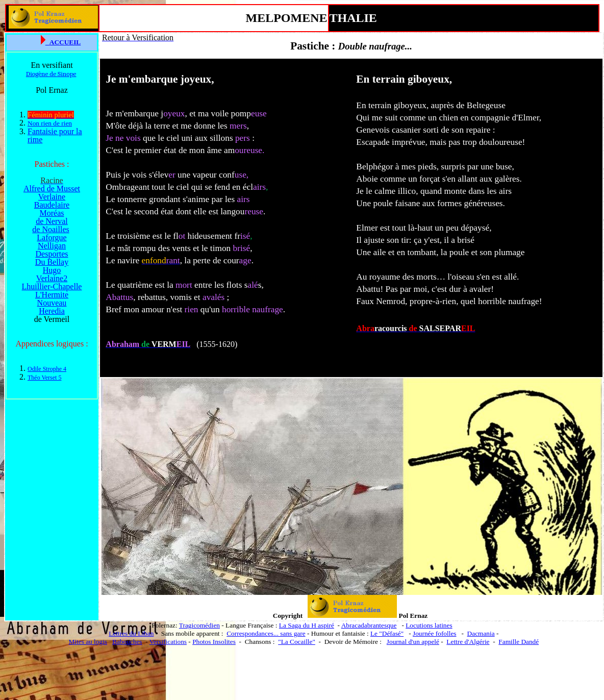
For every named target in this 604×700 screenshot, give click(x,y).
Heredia (52, 311)
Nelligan (52, 246)
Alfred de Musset (52, 189)
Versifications (168, 642)
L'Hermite (52, 295)
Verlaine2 (52, 278)
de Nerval (52, 221)
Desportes (52, 254)
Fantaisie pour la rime (55, 135)
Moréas (52, 213)
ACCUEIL (65, 42)
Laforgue (52, 237)
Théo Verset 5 (44, 378)
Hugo (52, 270)
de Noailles (51, 229)
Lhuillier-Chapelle (52, 286)
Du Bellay (52, 262)
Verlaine (52, 197)
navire (128, 260)
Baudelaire (52, 205)
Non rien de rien (50, 123)
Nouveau (52, 303)
